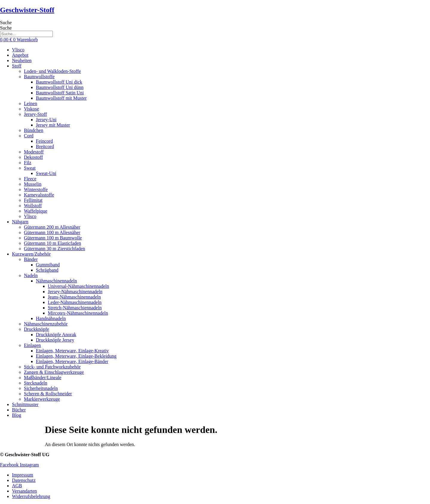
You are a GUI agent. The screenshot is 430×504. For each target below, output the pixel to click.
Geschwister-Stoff (27, 10)
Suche (6, 23)
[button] (221, 66)
